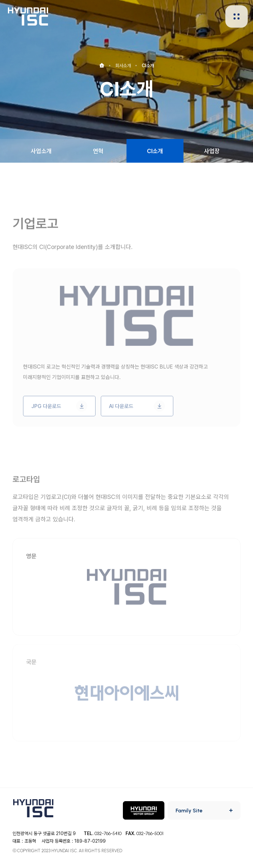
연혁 (98, 151)
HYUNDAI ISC (28, 16)
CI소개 (155, 151)
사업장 (212, 151)
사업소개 (41, 151)
